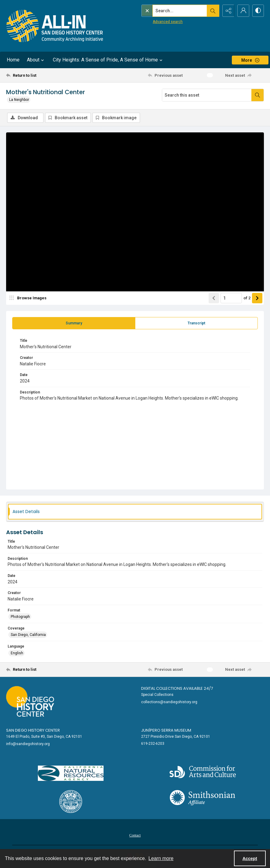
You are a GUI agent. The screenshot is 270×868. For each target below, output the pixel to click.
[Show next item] (257, 298)
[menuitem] (135, 835)
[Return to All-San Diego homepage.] (55, 26)
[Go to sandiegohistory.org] (30, 701)
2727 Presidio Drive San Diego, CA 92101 (176, 737)
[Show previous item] (214, 298)
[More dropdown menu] (250, 60)
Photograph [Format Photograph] (20, 617)
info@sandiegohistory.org (28, 744)
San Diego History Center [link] (33, 730)
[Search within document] (257, 95)
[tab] (74, 323)
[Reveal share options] (227, 11)
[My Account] (243, 11)
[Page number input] (231, 298)
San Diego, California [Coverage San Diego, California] (28, 635)
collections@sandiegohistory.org (169, 702)
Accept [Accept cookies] (250, 859)
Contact (135, 835)
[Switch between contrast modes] (258, 11)
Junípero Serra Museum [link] (166, 730)
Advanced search (155, 22)
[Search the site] (167, 11)
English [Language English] (17, 653)
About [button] (36, 60)
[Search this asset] (207, 95)
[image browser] (29, 298)
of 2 (247, 298)
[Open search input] (212, 11)
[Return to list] (40, 75)
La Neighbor (19, 100)
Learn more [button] (161, 858)
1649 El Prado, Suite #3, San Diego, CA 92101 (44, 737)
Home (13, 60)
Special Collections (157, 695)
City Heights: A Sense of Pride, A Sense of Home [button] (108, 60)
